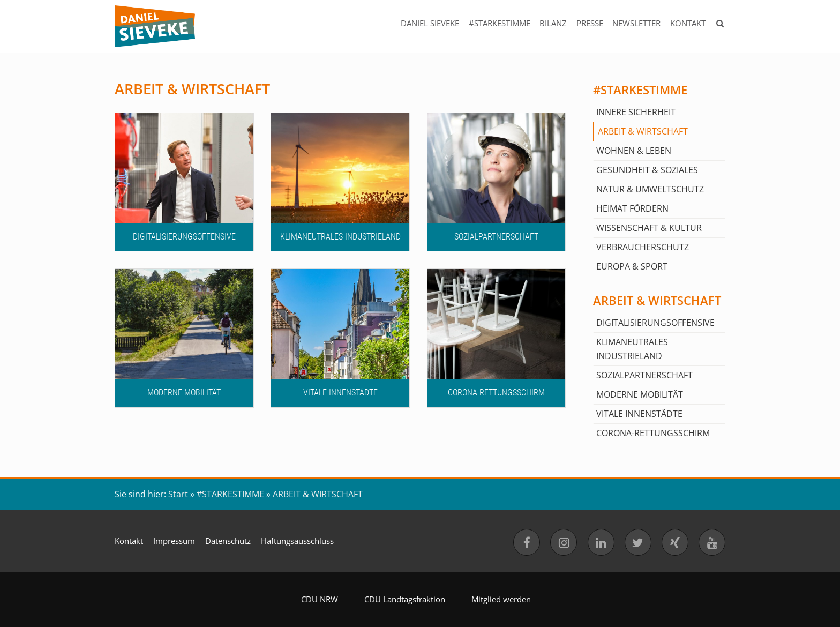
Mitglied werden (501, 599)
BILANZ (553, 23)
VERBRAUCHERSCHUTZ (643, 247)
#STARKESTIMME (499, 23)
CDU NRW (320, 599)
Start (178, 494)
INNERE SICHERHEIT (636, 112)
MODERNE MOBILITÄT (640, 394)
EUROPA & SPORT (632, 266)
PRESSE (590, 23)
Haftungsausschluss (297, 541)
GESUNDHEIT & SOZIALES (647, 170)
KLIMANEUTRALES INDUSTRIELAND (632, 349)
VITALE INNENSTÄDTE (639, 414)
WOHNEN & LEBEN (634, 151)
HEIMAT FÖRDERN (632, 208)
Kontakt (129, 541)
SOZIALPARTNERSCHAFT (644, 375)
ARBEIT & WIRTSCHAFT (643, 131)
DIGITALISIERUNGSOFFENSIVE (655, 323)
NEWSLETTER (636, 23)
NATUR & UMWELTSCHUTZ (650, 189)
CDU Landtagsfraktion (405, 599)
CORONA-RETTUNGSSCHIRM (653, 433)
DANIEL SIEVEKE (430, 23)
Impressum (174, 541)
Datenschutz (228, 541)
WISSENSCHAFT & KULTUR (649, 228)
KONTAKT (688, 23)
